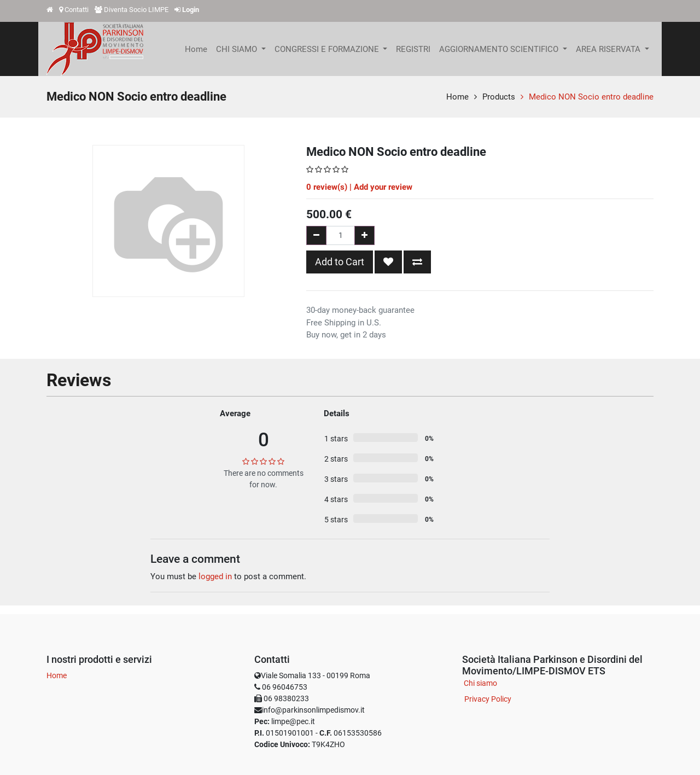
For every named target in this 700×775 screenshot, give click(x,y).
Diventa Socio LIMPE (136, 10)
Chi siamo (480, 683)
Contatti (77, 10)
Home (457, 97)
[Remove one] (316, 235)
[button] (388, 262)
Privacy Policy (488, 699)
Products (499, 97)
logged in (215, 576)
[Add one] (364, 235)
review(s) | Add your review (359, 187)
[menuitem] (196, 49)
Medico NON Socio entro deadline (591, 97)
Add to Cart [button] (340, 262)
